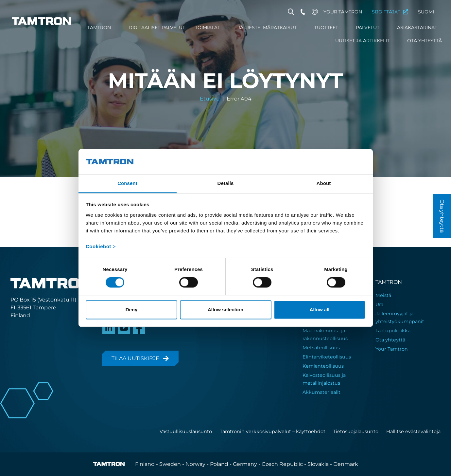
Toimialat (208, 27)
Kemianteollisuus (323, 366)
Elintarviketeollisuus (327, 357)
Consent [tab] (127, 183)
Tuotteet (326, 27)
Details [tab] (226, 183)
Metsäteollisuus (321, 348)
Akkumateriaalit (321, 392)
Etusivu (210, 99)
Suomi (426, 12)
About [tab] (324, 183)
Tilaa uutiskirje (135, 358)
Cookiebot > (101, 246)
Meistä (383, 295)
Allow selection (225, 310)
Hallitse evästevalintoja (413, 431)
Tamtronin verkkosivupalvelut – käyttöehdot (273, 431)
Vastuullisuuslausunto (186, 431)
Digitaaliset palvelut (157, 27)
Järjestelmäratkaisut (267, 27)
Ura (379, 304)
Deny (132, 310)
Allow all (320, 310)
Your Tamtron (343, 12)
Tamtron (99, 27)
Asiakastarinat (417, 27)
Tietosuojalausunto (356, 431)
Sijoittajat (386, 12)
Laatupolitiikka (393, 331)
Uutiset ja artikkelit (362, 41)
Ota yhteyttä (425, 41)
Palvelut (368, 27)
